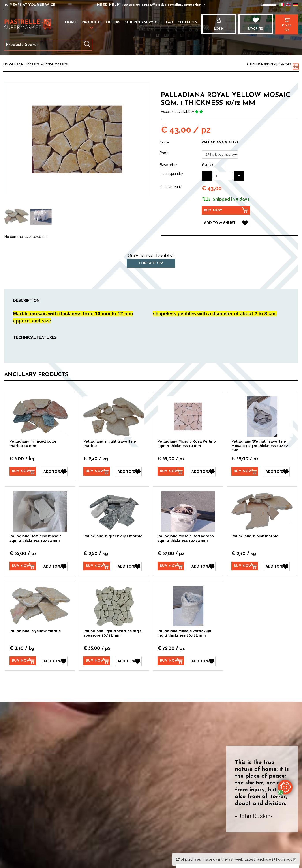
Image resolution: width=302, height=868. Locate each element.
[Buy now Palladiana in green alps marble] (97, 566)
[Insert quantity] (223, 176)
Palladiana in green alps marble (113, 536)
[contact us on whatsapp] (285, 787)
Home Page (13, 64)
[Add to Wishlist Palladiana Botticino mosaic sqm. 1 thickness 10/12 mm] (54, 566)
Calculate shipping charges (269, 64)
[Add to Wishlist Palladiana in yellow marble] (54, 661)
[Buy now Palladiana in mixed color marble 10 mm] (23, 471)
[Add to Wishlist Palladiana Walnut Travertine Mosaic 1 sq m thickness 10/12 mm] (276, 471)
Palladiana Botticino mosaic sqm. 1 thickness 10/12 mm (36, 538)
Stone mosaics (56, 64)
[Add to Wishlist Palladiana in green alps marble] (128, 566)
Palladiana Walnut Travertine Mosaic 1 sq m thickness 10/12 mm (260, 446)
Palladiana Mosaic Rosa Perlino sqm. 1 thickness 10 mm (187, 443)
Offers (113, 22)
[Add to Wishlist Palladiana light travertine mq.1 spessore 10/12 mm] (128, 661)
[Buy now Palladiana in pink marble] (245, 566)
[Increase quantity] (239, 176)
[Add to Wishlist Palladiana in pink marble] (276, 566)
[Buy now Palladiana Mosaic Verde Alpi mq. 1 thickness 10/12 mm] (171, 661)
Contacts (187, 22)
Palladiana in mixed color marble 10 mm (33, 443)
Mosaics (33, 64)
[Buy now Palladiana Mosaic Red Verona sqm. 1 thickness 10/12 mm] (171, 566)
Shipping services (143, 22)
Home (71, 22)
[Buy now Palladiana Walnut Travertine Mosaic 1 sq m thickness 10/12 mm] (245, 471)
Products (91, 22)
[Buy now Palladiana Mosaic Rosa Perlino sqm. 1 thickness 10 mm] (171, 471)
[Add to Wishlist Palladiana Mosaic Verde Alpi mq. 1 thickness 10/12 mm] (202, 661)
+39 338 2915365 (136, 5)
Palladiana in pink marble (255, 536)
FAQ (170, 22)
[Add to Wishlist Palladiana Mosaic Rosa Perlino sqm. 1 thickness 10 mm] (202, 471)
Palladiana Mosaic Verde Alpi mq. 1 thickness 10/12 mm (184, 633)
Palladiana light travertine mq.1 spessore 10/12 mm (113, 633)
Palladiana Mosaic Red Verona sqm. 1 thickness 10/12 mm (186, 538)
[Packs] (220, 155)
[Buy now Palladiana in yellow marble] (23, 661)
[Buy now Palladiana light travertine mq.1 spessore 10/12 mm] (97, 661)
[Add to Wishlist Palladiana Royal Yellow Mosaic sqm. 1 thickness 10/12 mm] (226, 223)
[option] (16, 217)
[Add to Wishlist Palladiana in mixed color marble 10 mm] (54, 471)
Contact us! (151, 263)
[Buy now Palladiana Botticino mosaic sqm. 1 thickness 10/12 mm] (23, 566)
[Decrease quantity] (207, 176)
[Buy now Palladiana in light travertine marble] (97, 471)
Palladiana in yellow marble (35, 631)
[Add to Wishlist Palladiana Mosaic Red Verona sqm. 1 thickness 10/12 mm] (202, 566)
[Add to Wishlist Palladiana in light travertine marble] (128, 471)
